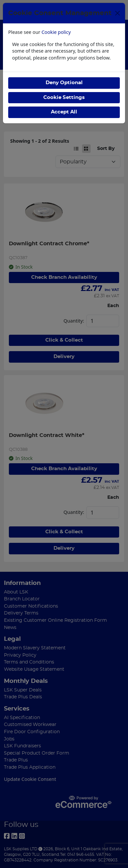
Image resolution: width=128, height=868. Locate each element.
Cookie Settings (64, 97)
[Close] (117, 13)
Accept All (64, 112)
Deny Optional (64, 83)
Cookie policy (56, 32)
